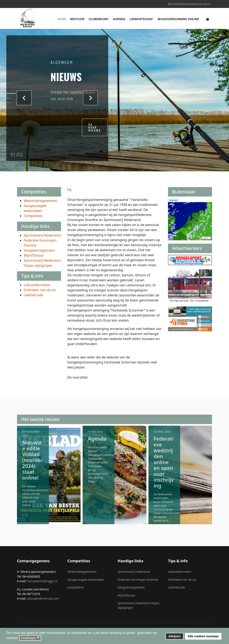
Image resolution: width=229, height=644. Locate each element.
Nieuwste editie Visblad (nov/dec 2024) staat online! (33, 460)
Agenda (119, 19)
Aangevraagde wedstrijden (86, 580)
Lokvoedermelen (37, 285)
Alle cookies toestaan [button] (203, 636)
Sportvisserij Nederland (42, 235)
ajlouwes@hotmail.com (43, 598)
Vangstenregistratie (39, 250)
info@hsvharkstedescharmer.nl (191, 4)
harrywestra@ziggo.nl (42, 581)
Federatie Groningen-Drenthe (138, 580)
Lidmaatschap (141, 19)
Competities (33, 216)
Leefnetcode (33, 295)
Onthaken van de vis (40, 290)
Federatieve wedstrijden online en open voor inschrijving (164, 462)
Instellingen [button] (30, 638)
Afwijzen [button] (174, 636)
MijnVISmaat (34, 255)
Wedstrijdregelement (40, 201)
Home (62, 19)
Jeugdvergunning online (178, 19)
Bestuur (77, 19)
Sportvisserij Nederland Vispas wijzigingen (139, 605)
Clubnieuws (99, 19)
